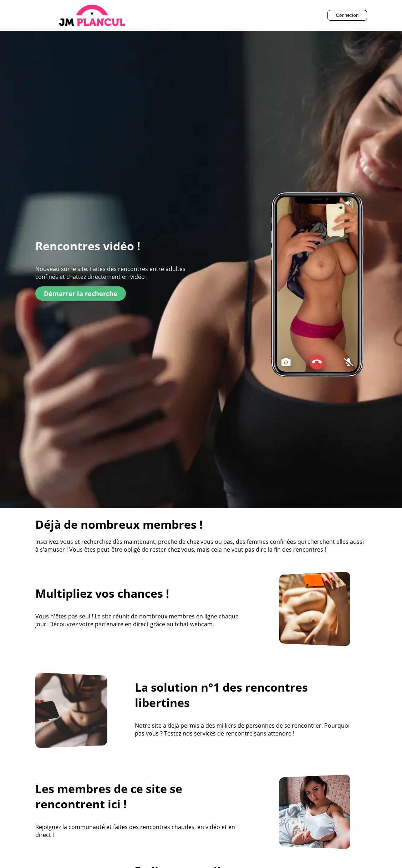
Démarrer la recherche (81, 293)
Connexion (347, 15)
